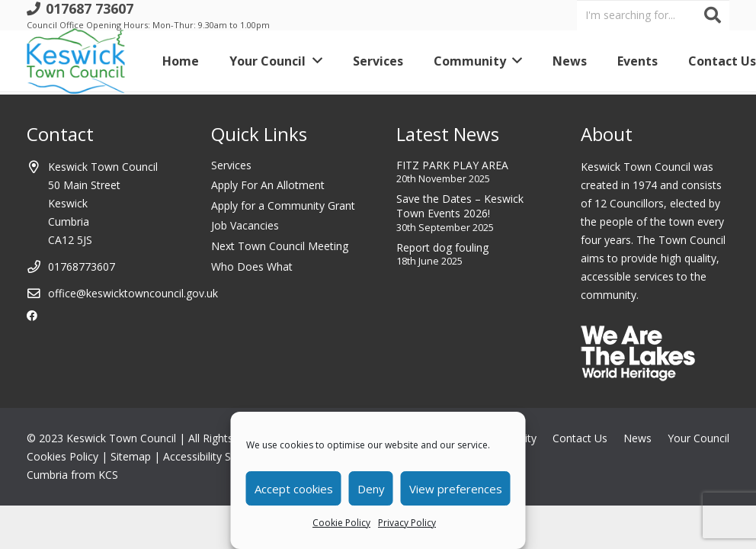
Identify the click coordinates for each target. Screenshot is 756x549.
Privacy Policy (407, 523)
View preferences (456, 489)
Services (231, 165)
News (637, 438)
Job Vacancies (245, 225)
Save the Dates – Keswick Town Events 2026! (460, 206)
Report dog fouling (442, 247)
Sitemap (131, 456)
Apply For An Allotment (268, 185)
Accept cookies (294, 489)
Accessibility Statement (220, 456)
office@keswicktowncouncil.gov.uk (133, 293)
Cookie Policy (341, 523)
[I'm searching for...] (653, 15)
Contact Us (580, 438)
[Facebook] (32, 316)
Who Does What (252, 266)
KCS (108, 475)
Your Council (698, 438)
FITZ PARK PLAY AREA (452, 165)
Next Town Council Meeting (280, 246)
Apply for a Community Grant (283, 205)
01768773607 (82, 266)
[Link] (76, 61)
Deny (371, 489)
